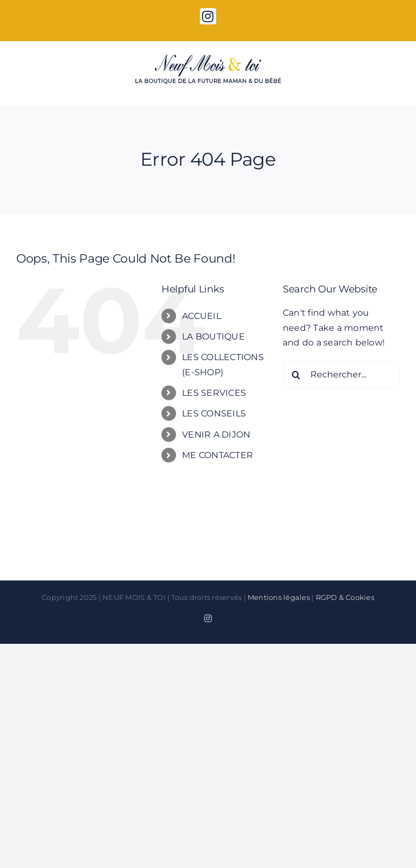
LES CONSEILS (214, 413)
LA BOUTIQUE (213, 337)
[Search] (296, 375)
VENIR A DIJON (216, 435)
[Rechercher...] (341, 375)
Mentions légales (279, 597)
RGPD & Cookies (345, 597)
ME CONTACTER (217, 455)
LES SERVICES (214, 393)
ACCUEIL (201, 316)
